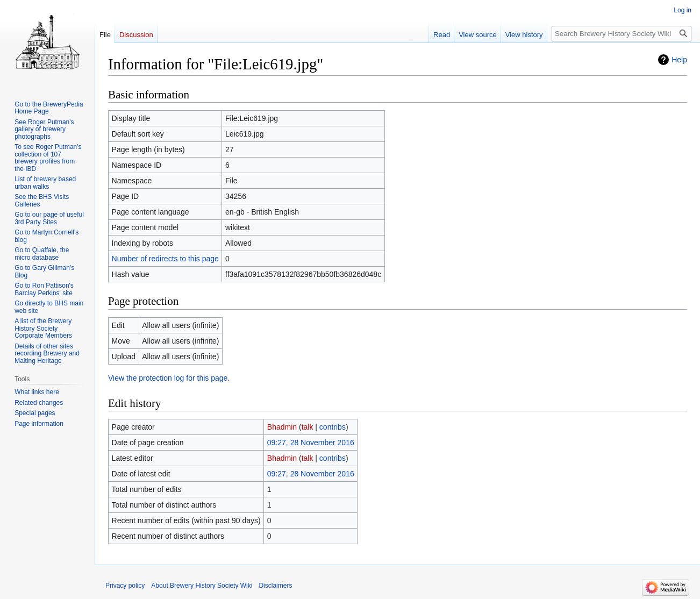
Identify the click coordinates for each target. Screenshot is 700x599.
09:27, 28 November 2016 (311, 443)
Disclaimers (275, 586)
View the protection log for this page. (169, 378)
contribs (333, 427)
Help (679, 60)
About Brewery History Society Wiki (202, 586)
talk (308, 427)
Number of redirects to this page (165, 259)
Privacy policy (125, 586)
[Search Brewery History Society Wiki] (622, 34)
